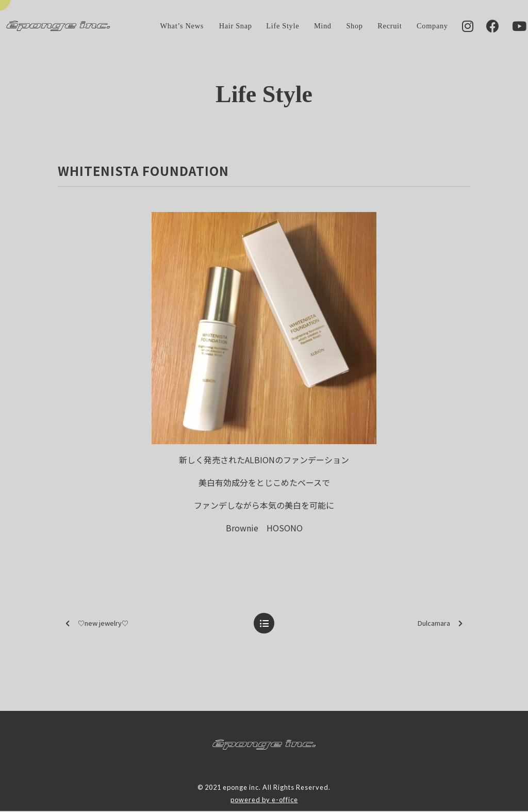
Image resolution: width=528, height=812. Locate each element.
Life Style (266, 26)
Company (415, 26)
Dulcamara (440, 624)
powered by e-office (264, 801)
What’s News (165, 26)
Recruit (373, 26)
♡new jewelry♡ (97, 624)
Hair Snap (218, 26)
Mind (306, 26)
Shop (337, 26)
